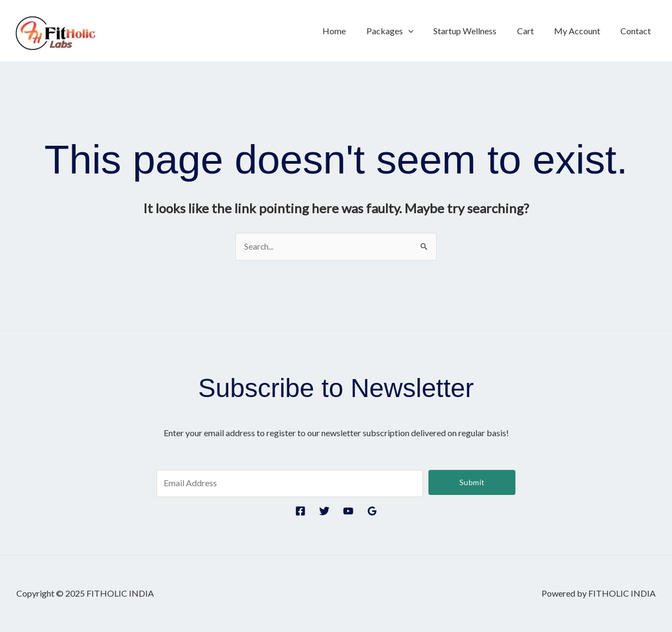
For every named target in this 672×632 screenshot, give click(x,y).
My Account (581, 31)
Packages (403, 31)
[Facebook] (300, 512)
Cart (533, 31)
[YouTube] (348, 512)
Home (350, 31)
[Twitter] (324, 512)
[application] (421, 31)
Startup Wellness (475, 31)
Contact (637, 31)
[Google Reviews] (372, 512)
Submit (472, 482)
